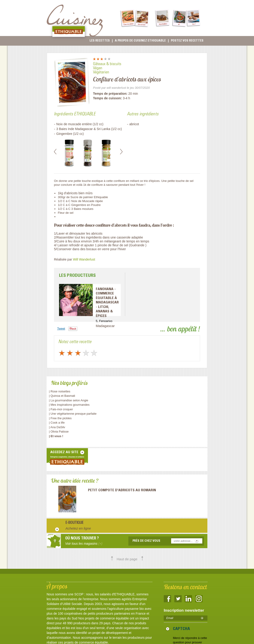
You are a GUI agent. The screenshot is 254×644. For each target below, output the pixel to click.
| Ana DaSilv (57, 427)
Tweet (61, 329)
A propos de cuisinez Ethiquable (140, 41)
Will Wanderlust (84, 259)
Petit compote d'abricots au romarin (122, 490)
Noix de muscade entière (74, 124)
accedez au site (64, 452)
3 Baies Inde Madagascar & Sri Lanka (84, 129)
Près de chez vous (146, 541)
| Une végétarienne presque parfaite (73, 414)
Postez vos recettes (187, 41)
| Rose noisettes (60, 391)
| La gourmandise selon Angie (69, 400)
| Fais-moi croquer (61, 409)
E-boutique (75, 523)
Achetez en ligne (78, 528)
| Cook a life (57, 423)
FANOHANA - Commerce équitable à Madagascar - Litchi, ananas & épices (107, 303)
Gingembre (64, 134)
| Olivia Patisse (59, 432)
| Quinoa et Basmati (62, 396)
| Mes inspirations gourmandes (69, 405)
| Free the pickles (60, 418)
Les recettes (100, 41)
